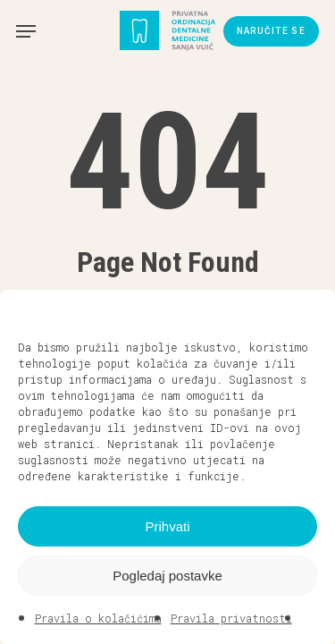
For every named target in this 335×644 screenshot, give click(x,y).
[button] (308, 312)
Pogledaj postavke (167, 576)
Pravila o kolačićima (98, 618)
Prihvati (167, 526)
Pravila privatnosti (231, 618)
